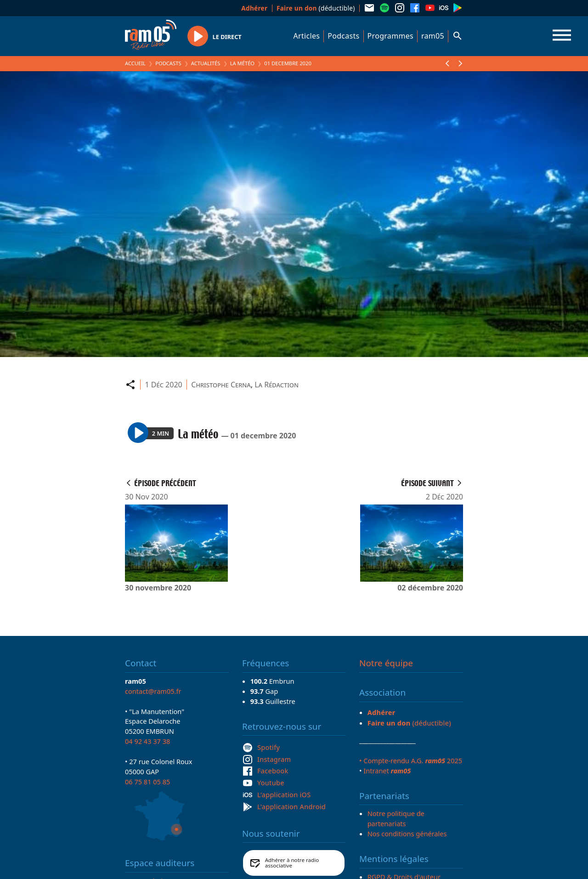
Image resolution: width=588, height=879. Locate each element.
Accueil (135, 63)
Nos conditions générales (407, 834)
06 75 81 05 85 (147, 782)
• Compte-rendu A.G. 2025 (411, 760)
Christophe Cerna (221, 385)
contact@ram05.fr (153, 691)
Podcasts (343, 36)
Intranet (387, 771)
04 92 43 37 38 (147, 741)
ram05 (433, 36)
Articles (307, 36)
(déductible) (316, 8)
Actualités (206, 63)
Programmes (390, 36)
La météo (242, 63)
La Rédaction (277, 385)
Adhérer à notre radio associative (292, 863)
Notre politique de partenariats (396, 818)
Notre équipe (386, 663)
